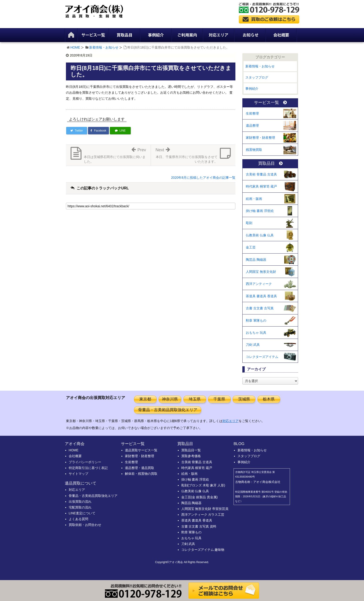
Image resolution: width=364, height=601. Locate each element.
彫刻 (249, 223)
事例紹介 (252, 89)
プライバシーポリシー (85, 462)
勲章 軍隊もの (256, 320)
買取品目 (270, 163)
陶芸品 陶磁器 (256, 260)
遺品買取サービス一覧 (141, 450)
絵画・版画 (254, 199)
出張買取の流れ (80, 502)
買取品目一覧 (191, 450)
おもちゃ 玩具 (256, 333)
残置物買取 (254, 150)
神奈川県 (170, 399)
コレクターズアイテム (262, 357)
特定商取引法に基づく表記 (88, 468)
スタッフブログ (257, 77)
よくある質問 (78, 519)
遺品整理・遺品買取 (140, 468)
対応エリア (231, 421)
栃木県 (269, 399)
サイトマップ (78, 474)
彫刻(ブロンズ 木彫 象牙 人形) (203, 485)
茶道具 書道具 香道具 (261, 296)
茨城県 (244, 399)
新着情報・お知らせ (104, 47)
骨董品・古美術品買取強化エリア (168, 410)
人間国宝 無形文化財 (261, 272)
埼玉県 (195, 399)
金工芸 (251, 247)
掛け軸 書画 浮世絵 (260, 211)
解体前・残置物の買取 (141, 474)
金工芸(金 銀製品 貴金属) (200, 497)
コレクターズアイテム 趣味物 (203, 550)
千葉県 (219, 399)
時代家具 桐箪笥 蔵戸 (261, 186)
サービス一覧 (270, 103)
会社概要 (75, 456)
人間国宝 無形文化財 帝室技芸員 (205, 509)
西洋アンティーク (259, 284)
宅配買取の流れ (80, 507)
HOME (75, 47)
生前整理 (252, 113)
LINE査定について (82, 513)
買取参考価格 (191, 456)
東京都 (145, 399)
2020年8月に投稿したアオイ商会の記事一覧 (203, 178)
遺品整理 (252, 125)
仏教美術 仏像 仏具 (260, 235)
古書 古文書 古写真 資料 (199, 526)
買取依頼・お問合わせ (85, 525)
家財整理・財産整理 (260, 138)
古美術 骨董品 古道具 (261, 174)
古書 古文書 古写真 (260, 308)
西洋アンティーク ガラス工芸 (203, 515)
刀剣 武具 (253, 345)
